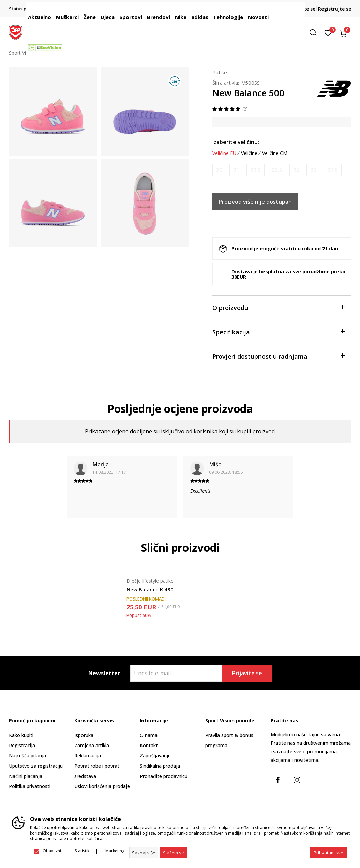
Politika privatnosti (30, 786)
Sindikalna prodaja (160, 766)
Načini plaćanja (26, 776)
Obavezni (52, 851)
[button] (315, 33)
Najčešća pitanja (27, 756)
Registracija (22, 745)
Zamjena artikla (92, 745)
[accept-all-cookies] (328, 853)
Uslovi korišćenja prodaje (102, 786)
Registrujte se (335, 9)
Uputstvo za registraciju (36, 766)
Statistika (83, 851)
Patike (220, 72)
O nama (149, 735)
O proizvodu (278, 307)
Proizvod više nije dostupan (255, 202)
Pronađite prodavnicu (164, 776)
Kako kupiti (21, 735)
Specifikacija (278, 331)
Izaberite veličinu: (236, 142)
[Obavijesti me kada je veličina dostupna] (219, 170)
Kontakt (149, 745)
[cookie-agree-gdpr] (174, 853)
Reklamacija (88, 756)
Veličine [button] (249, 153)
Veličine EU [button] (224, 153)
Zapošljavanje (155, 756)
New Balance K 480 (150, 589)
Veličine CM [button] (275, 153)
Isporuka (84, 735)
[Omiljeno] (328, 32)
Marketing (115, 851)
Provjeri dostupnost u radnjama (278, 356)
